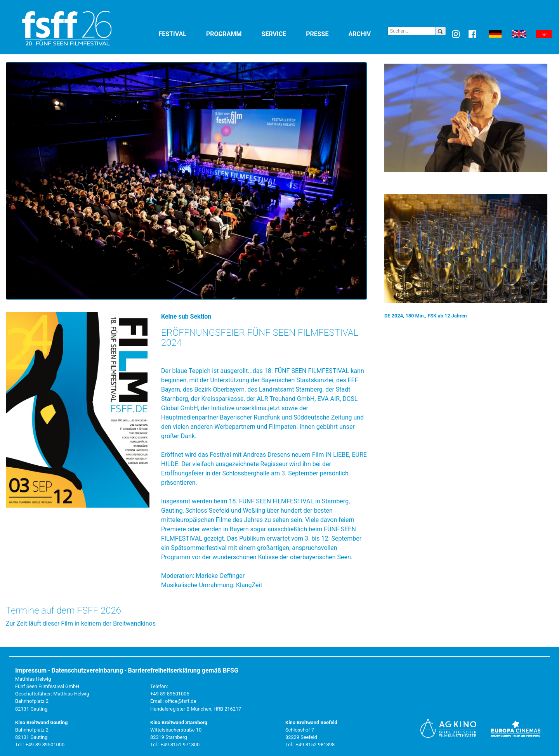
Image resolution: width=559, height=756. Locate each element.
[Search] (412, 31)
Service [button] (282, 34)
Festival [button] (181, 34)
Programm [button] (232, 34)
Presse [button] (326, 34)
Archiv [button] (368, 34)
